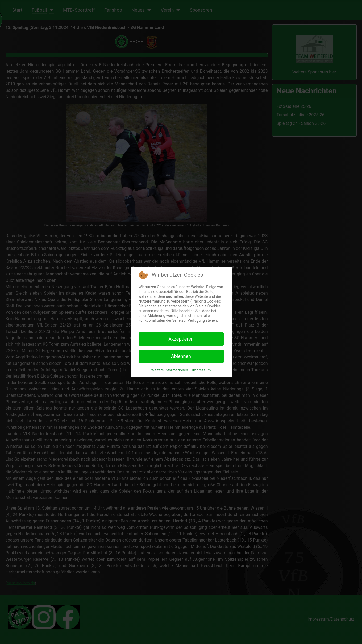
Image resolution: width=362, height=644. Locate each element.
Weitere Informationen (169, 370)
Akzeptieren (181, 339)
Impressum (201, 370)
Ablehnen (181, 356)
